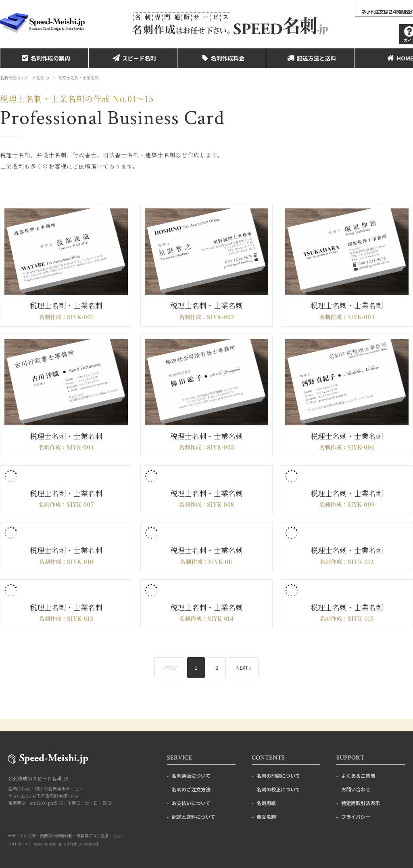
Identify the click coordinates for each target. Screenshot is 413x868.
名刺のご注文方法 (191, 789)
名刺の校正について (278, 789)
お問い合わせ (356, 789)
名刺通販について (191, 775)
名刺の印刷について (278, 775)
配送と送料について (194, 817)
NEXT (244, 667)
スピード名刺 (133, 58)
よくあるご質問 (358, 775)
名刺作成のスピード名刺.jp (25, 78)
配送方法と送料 (311, 58)
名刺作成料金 (222, 58)
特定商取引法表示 (361, 803)
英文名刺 (266, 817)
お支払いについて (191, 803)
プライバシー (356, 817)
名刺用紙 (266, 803)
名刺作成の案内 (44, 58)
